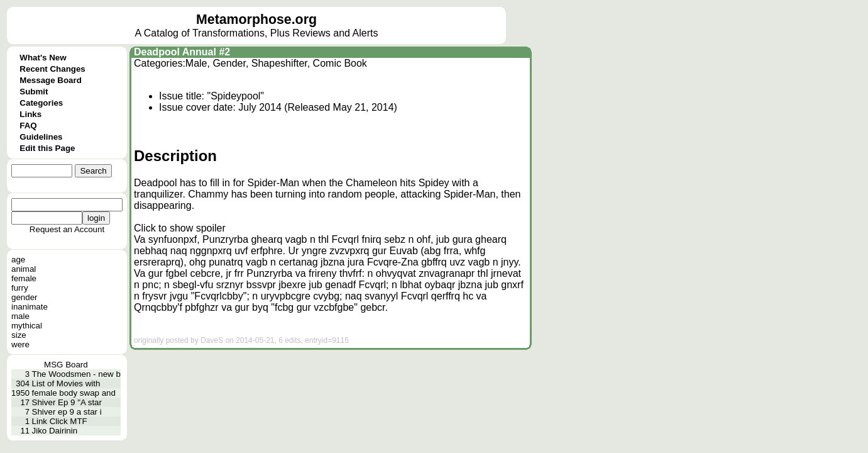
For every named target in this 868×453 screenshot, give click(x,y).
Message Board (51, 80)
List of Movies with (66, 383)
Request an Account (67, 229)
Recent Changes (52, 69)
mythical (27, 326)
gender (25, 297)
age (18, 260)
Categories (41, 103)
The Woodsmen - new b (76, 374)
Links (30, 114)
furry (20, 288)
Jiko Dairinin (55, 431)
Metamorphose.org (256, 20)
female (24, 278)
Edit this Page (47, 148)
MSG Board (66, 365)
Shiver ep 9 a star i (67, 412)
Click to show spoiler (180, 228)
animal (24, 269)
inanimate (30, 307)
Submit (34, 92)
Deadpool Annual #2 (182, 52)
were (20, 344)
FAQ (28, 126)
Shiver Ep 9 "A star (67, 402)
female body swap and (74, 393)
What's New (43, 58)
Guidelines (41, 137)
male (20, 316)
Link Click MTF (60, 421)
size (19, 335)
